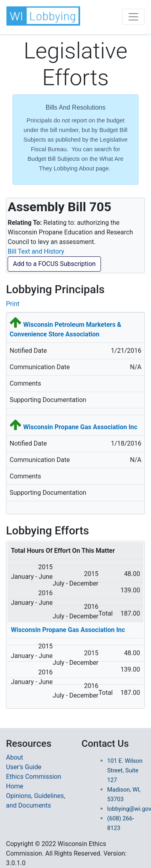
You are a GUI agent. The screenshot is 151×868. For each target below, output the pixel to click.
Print (13, 304)
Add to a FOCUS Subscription (54, 264)
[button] (43, 16)
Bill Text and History (36, 251)
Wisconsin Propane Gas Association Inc (80, 427)
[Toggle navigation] (133, 17)
